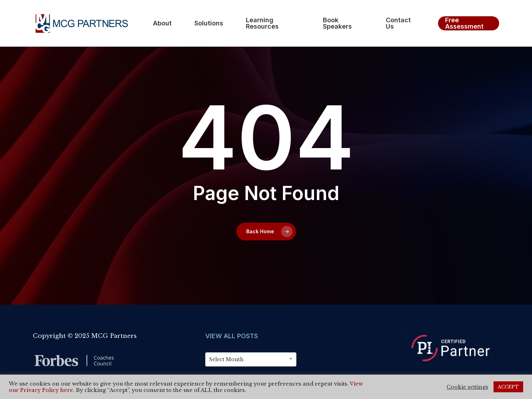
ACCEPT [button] (508, 387)
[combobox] (251, 359)
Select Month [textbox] (226, 359)
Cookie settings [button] (467, 387)
